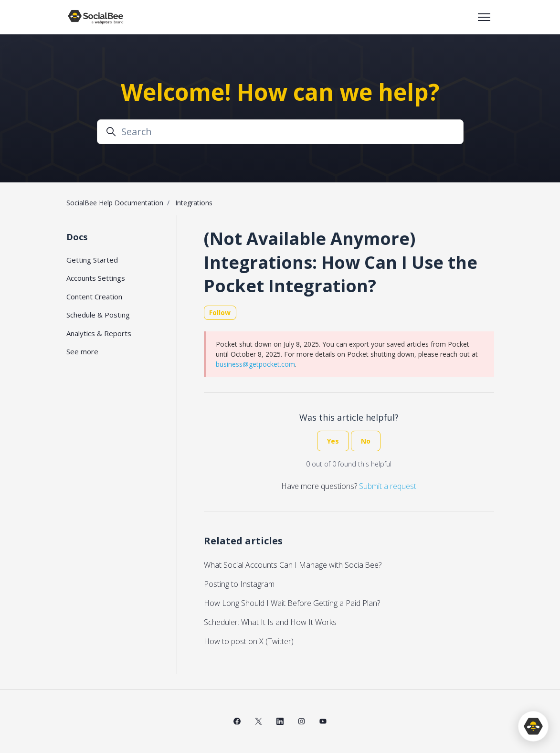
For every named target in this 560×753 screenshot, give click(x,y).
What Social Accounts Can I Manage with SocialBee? (293, 565)
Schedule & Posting (98, 315)
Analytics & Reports (99, 333)
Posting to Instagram (239, 584)
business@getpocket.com (255, 364)
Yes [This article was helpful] (333, 441)
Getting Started (92, 260)
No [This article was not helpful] (366, 441)
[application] (533, 726)
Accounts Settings (96, 278)
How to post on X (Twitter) (249, 641)
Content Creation (94, 297)
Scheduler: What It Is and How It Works (270, 622)
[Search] (280, 132)
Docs (77, 237)
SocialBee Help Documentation (115, 203)
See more (82, 351)
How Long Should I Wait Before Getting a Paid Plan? (292, 603)
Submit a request (388, 486)
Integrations (194, 203)
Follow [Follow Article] (220, 313)
